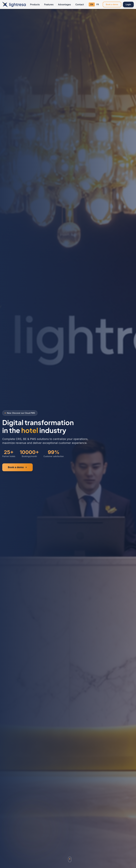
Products (35, 4)
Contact (80, 4)
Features (49, 4)
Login (128, 4)
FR (98, 4)
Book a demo (112, 4)
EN (92, 4)
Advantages (64, 4)
